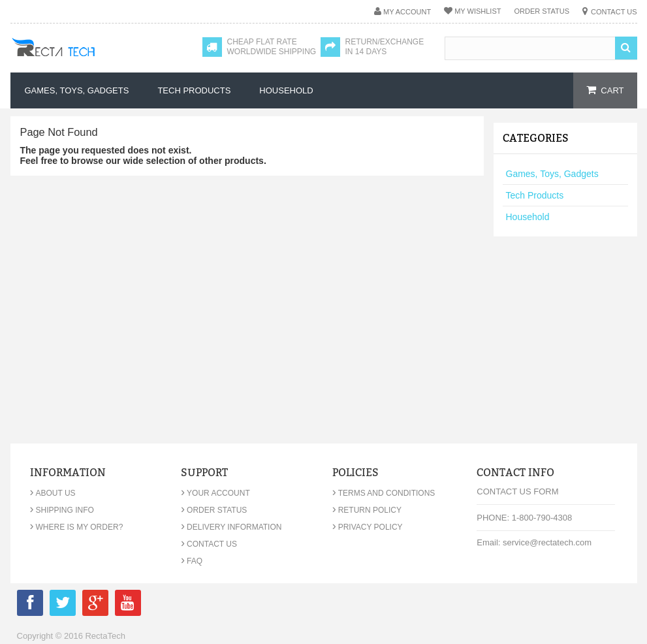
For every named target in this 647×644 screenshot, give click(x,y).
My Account (407, 12)
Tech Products (535, 195)
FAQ (192, 561)
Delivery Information (231, 527)
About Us (53, 493)
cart (612, 90)
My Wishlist (478, 11)
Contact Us (614, 12)
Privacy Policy (368, 527)
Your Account (215, 493)
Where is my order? (77, 527)
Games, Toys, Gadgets (552, 174)
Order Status (542, 11)
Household (528, 217)
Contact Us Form (517, 491)
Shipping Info (62, 510)
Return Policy (367, 510)
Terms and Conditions (384, 493)
